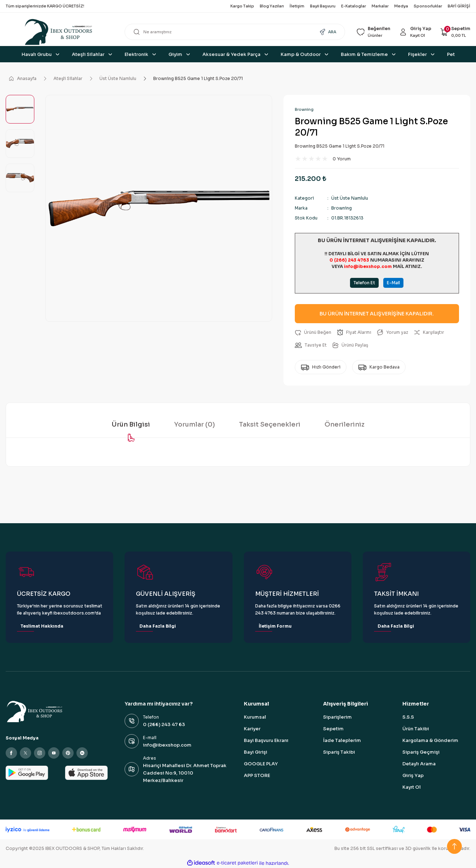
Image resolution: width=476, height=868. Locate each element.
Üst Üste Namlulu (350, 198)
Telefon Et (364, 283)
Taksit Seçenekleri (270, 424)
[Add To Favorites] (313, 332)
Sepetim (333, 729)
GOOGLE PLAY (261, 764)
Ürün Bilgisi (131, 424)
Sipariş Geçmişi (421, 752)
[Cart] (455, 32)
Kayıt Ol (412, 787)
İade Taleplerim (342, 740)
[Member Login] (415, 32)
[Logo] (59, 32)
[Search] (235, 32)
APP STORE (257, 775)
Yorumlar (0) (194, 424)
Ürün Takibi (416, 729)
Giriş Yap (413, 775)
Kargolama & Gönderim (430, 740)
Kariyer (252, 729)
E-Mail (393, 283)
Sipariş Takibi (339, 752)
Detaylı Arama (419, 764)
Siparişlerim (337, 717)
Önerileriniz (345, 424)
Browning (304, 109)
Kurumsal (255, 717)
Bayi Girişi (256, 752)
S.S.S (408, 717)
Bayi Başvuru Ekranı (266, 740)
